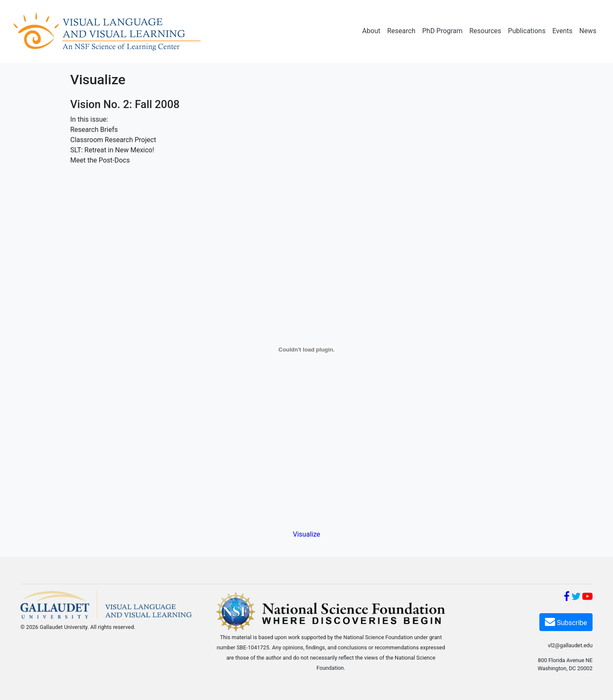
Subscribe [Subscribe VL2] (566, 621)
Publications (527, 31)
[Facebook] (567, 598)
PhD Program (443, 31)
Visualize (306, 534)
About (371, 31)
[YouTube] (587, 598)
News (588, 31)
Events (562, 31)
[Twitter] (576, 598)
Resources (485, 31)
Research (401, 31)
